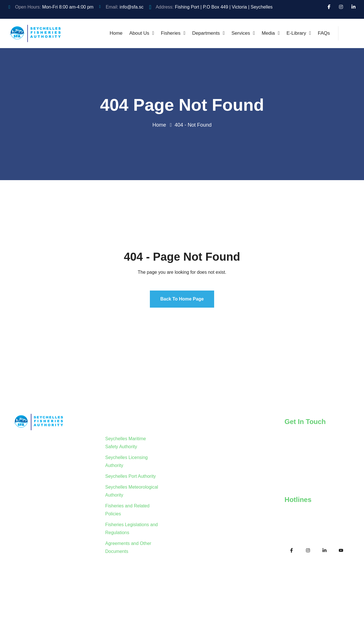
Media (268, 33)
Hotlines (298, 500)
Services (241, 33)
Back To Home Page (182, 299)
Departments (206, 33)
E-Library (296, 33)
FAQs (324, 33)
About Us (139, 33)
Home (116, 33)
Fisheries (171, 33)
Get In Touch (305, 422)
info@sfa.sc (132, 7)
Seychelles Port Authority (131, 476)
